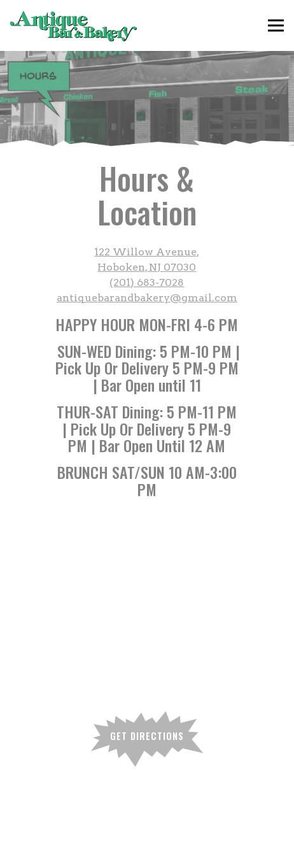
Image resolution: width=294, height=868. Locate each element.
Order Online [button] (147, 823)
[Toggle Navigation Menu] (276, 26)
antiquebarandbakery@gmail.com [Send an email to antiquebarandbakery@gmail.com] (147, 298)
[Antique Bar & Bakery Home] (73, 25)
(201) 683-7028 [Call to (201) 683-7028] (147, 282)
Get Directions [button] (147, 736)
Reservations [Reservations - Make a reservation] (147, 853)
